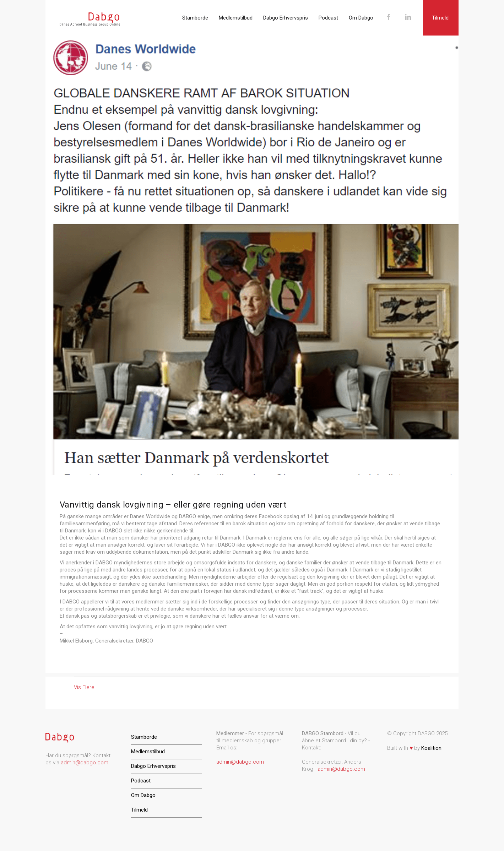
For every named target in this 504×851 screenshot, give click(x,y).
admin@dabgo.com (85, 763)
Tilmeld (440, 18)
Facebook (388, 18)
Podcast (328, 18)
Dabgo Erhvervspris (286, 18)
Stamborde (195, 18)
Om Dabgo (361, 18)
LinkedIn (408, 18)
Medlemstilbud (236, 18)
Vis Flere (84, 687)
